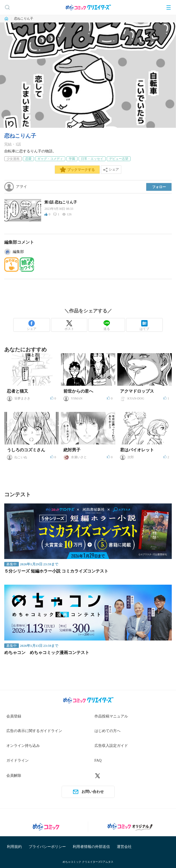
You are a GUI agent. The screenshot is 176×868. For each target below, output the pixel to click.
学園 (72, 159)
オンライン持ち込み (23, 746)
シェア (32, 325)
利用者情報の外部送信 (91, 847)
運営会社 (124, 847)
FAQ (98, 760)
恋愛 (28, 159)
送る (107, 325)
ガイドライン (18, 760)
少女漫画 (13, 159)
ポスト (69, 325)
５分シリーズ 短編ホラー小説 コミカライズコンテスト (56, 571)
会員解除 (14, 776)
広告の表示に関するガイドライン (34, 731)
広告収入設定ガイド (111, 746)
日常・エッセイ (92, 159)
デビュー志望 (119, 159)
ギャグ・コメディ (50, 159)
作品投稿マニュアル (111, 716)
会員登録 (14, 716)
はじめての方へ (108, 731)
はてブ (144, 325)
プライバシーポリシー (47, 847)
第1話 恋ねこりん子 (61, 202)
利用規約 (14, 847)
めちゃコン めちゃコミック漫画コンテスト (47, 653)
